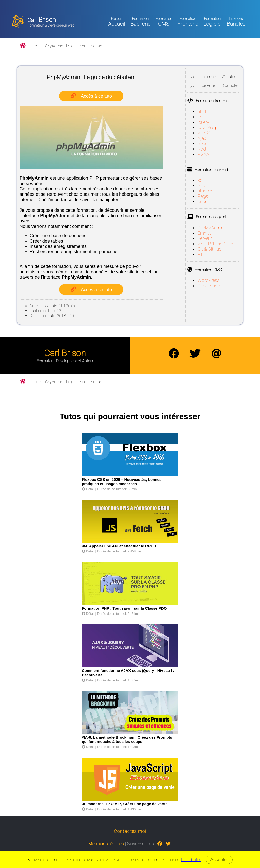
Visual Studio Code (216, 244)
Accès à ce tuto (96, 96)
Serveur (205, 238)
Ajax (202, 138)
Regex (204, 196)
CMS (164, 22)
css (201, 117)
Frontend (188, 22)
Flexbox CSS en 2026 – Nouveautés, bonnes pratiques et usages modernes (122, 482)
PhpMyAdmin (210, 228)
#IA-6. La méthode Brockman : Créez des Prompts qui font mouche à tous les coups (127, 739)
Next (202, 149)
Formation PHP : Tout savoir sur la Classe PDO (124, 608)
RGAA (203, 154)
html (202, 111)
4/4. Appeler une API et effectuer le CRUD (119, 546)
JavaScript (208, 128)
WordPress (208, 280)
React (203, 144)
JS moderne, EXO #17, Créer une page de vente (125, 804)
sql (200, 180)
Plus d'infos (191, 860)
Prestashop (209, 286)
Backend (140, 22)
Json (202, 201)
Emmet (204, 233)
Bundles (236, 22)
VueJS (204, 133)
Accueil (117, 22)
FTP (202, 254)
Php (201, 185)
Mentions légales (106, 844)
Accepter (219, 860)
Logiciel (213, 22)
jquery (203, 122)
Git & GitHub (209, 249)
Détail (88, 489)
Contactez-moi (130, 831)
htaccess (207, 191)
